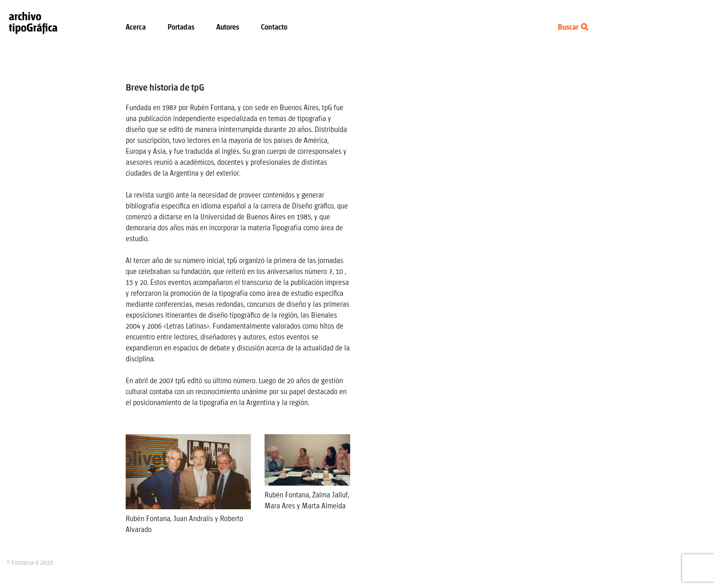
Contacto (274, 28)
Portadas (181, 28)
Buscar (573, 28)
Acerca (136, 28)
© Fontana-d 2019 (30, 563)
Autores (228, 28)
